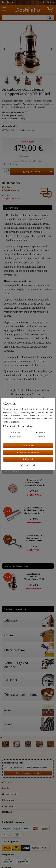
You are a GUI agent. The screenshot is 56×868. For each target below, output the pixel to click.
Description (12, 208)
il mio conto (8, 806)
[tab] (28, 208)
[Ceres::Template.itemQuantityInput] (4, 172)
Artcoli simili (12, 471)
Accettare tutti (28, 446)
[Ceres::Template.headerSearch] (50, 18)
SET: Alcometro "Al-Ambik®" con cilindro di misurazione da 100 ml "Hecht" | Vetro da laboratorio (34, 510)
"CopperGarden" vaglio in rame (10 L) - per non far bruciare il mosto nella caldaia (34, 483)
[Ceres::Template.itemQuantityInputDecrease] (8, 173)
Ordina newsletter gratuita (28, 773)
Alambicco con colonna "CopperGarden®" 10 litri (34, 576)
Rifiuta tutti (28, 459)
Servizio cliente (10, 794)
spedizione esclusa (36, 161)
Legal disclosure (26, 426)
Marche (6, 788)
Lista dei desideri (11, 164)
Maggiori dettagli (28, 465)
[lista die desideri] (54, 2)
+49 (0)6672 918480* (11, 199)
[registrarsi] (8, 2)
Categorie (7, 782)
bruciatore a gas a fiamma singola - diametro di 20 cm (34, 538)
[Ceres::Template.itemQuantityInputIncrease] (8, 170)
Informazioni (8, 800)
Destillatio (7, 812)
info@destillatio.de (11, 190)
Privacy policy (10, 426)
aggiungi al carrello (37, 172)
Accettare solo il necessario (28, 452)
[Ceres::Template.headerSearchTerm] (24, 18)
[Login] (3, 2)
